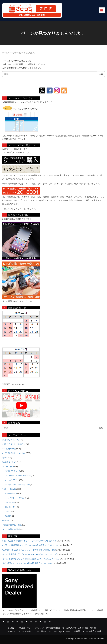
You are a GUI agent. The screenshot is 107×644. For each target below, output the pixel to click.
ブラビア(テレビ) (13, 471)
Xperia (5, 458)
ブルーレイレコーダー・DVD (18, 476)
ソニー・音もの (9, 489)
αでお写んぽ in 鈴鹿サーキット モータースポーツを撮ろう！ (29, 541)
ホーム (5, 53)
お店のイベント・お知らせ (14, 444)
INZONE (6, 520)
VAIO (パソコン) (9, 462)
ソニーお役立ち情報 (11, 529)
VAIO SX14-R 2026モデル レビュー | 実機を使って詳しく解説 (29, 550)
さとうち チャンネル (11, 440)
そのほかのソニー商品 (12, 525)
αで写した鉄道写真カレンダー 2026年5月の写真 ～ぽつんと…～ (30, 545)
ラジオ (8, 511)
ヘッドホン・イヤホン (15, 498)
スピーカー (10, 502)
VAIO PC (27, 622)
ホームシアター (12, 480)
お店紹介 (3, 622)
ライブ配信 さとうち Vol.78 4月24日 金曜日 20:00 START (27, 563)
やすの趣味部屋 (9, 449)
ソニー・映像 (8, 466)
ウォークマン (11, 493)
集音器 (8, 516)
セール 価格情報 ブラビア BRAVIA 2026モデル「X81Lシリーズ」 (30, 554)
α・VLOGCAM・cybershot (14, 453)
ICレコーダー (11, 507)
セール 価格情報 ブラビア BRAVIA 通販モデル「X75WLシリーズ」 (31, 559)
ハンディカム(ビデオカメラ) (17, 484)
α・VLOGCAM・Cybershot (17, 622)
